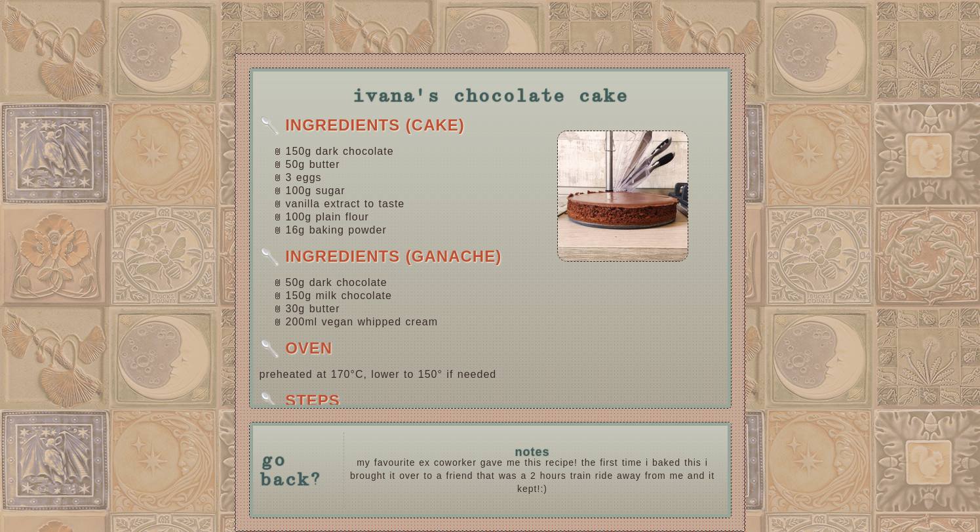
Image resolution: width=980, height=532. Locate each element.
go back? (291, 470)
